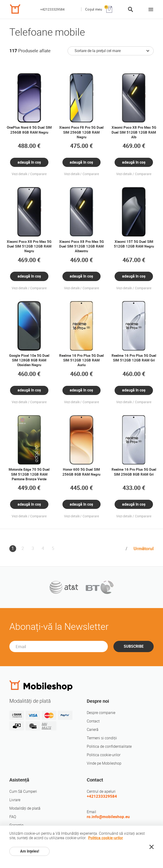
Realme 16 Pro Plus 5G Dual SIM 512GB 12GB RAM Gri (134, 358)
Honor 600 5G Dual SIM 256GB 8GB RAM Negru (81, 472)
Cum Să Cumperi (23, 791)
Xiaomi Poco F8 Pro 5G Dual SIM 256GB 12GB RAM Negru (81, 132)
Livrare (15, 800)
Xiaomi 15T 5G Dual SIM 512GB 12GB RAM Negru (134, 244)
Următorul (144, 549)
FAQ (13, 817)
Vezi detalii (19, 174)
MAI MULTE (46, 726)
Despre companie (101, 713)
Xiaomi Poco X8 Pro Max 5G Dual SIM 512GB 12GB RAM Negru (29, 246)
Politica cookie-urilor (104, 755)
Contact (93, 721)
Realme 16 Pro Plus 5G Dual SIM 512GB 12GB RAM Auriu (81, 360)
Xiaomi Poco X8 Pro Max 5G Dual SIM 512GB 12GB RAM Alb (134, 132)
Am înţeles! (30, 851)
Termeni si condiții (102, 738)
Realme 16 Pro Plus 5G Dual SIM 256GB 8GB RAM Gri (134, 472)
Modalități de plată (25, 808)
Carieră (93, 730)
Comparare (38, 174)
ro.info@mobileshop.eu (108, 817)
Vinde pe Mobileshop (104, 763)
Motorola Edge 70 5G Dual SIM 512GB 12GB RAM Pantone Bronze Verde (29, 474)
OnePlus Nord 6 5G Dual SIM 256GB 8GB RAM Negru (29, 130)
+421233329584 (52, 9)
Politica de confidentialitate (109, 746)
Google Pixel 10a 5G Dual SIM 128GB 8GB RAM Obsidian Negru (29, 360)
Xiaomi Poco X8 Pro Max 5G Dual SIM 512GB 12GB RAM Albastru (81, 246)
